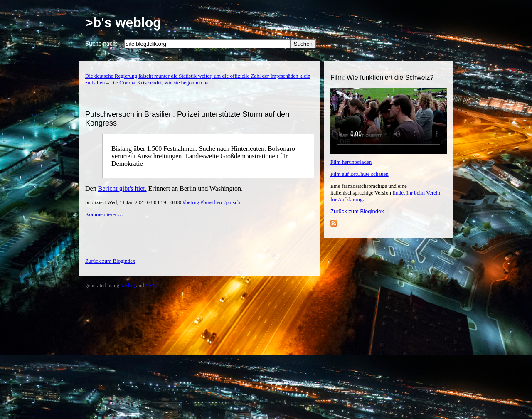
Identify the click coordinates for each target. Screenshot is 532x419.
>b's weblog (123, 22)
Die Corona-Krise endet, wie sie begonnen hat (160, 83)
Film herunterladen (351, 162)
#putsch (232, 202)
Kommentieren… (104, 214)
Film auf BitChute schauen (360, 174)
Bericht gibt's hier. (122, 189)
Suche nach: (101, 43)
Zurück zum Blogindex (357, 211)
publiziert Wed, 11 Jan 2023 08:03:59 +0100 (134, 202)
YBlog (128, 285)
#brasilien (211, 202)
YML (151, 285)
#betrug (191, 202)
